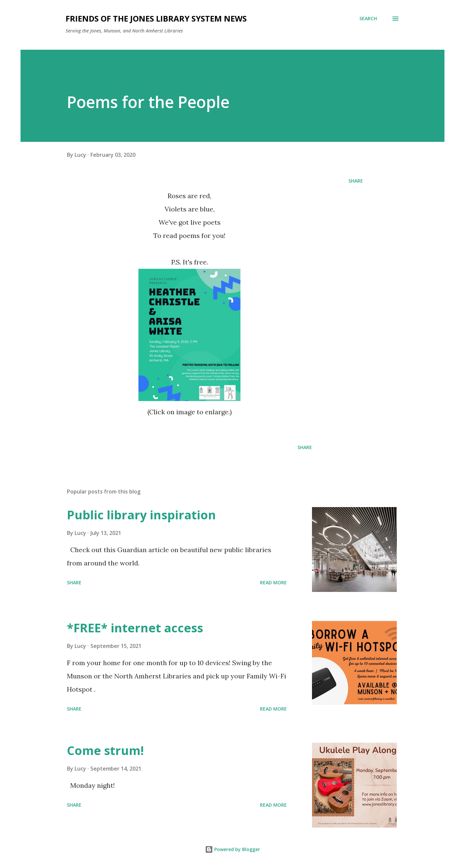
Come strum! (105, 751)
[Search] (368, 19)
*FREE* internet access (135, 628)
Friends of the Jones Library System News (156, 18)
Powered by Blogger (232, 849)
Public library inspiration (141, 515)
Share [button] (356, 181)
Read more (273, 582)
